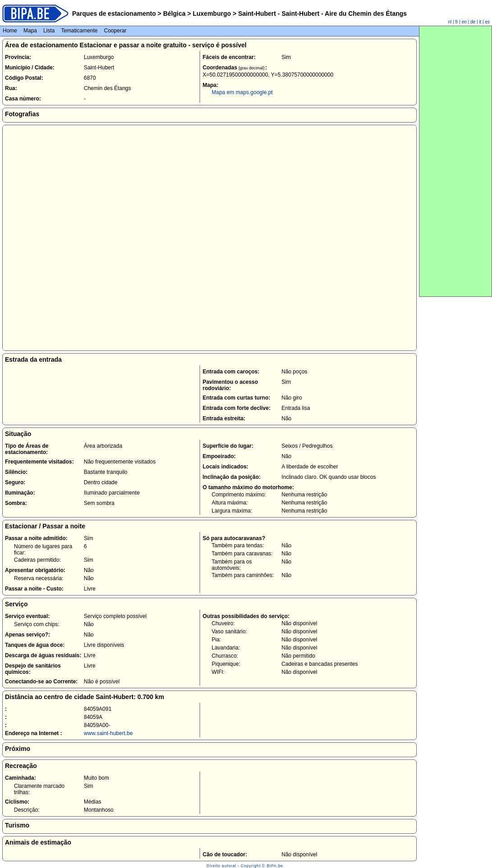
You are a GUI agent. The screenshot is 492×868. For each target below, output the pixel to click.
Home (10, 31)
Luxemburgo (212, 14)
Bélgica (174, 14)
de (473, 22)
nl (450, 22)
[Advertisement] (456, 161)
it (480, 22)
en (464, 22)
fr (456, 22)
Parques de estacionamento (114, 14)
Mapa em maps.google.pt (242, 92)
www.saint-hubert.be (108, 733)
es (487, 22)
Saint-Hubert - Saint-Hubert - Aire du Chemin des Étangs (322, 14)
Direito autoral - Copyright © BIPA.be (245, 866)
